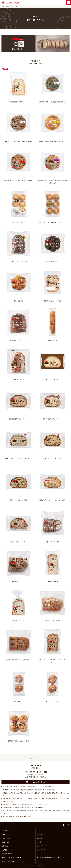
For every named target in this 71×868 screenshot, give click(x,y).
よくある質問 (5, 842)
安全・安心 (5, 846)
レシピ (39, 830)
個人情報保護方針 (7, 854)
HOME (3, 7)
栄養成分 (40, 842)
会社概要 (4, 850)
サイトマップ (41, 850)
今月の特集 (40, 834)
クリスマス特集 (6, 838)
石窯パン (40, 838)
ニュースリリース (42, 846)
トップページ (5, 830)
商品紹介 (8, 7)
